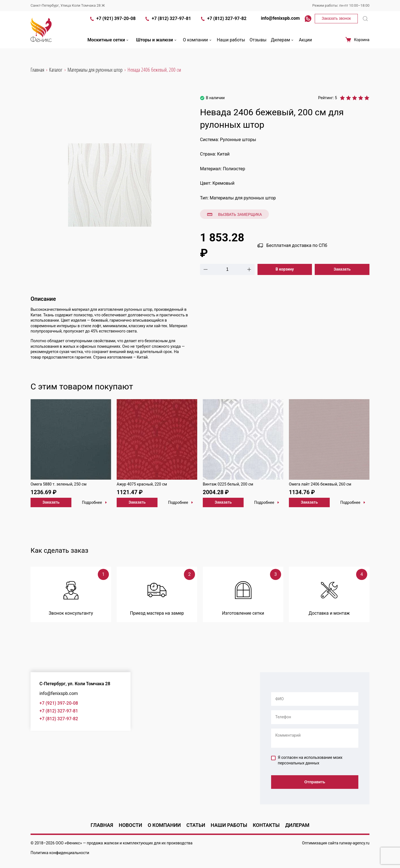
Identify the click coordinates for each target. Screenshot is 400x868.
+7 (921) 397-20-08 (112, 24)
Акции (305, 45)
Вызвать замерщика (234, 214)
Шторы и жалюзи (157, 45)
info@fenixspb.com (277, 24)
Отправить (315, 782)
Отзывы (258, 45)
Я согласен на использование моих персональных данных (307, 760)
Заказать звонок (336, 24)
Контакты (266, 825)
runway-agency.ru (354, 843)
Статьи (196, 825)
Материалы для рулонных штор (243, 198)
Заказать (342, 269)
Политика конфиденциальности (60, 853)
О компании (198, 45)
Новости (130, 825)
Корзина (357, 45)
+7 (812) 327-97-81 (168, 24)
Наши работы (231, 45)
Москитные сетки (108, 45)
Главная (102, 825)
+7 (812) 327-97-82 (223, 24)
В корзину (285, 269)
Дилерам (283, 45)
